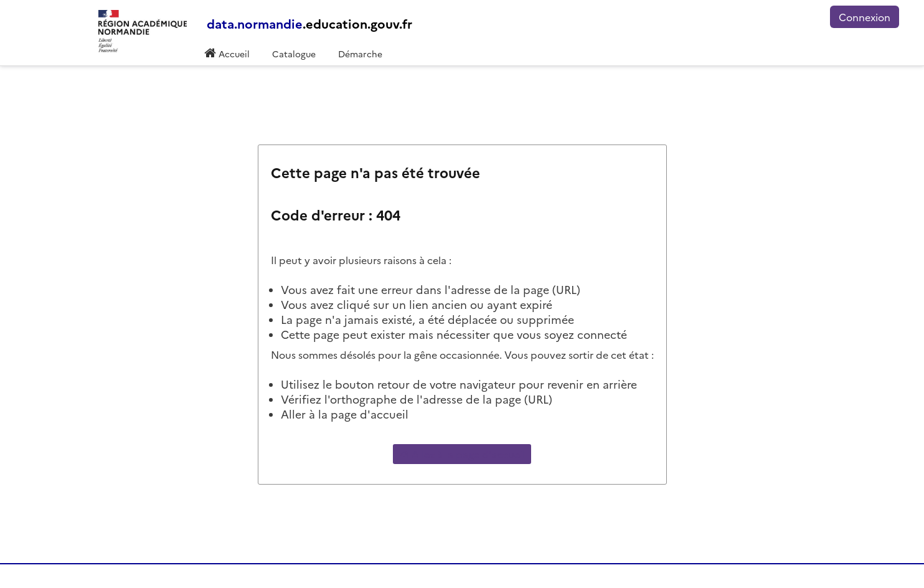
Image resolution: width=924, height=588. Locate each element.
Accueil (233, 54)
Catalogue (294, 54)
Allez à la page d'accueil (462, 454)
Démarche (360, 54)
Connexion (865, 17)
